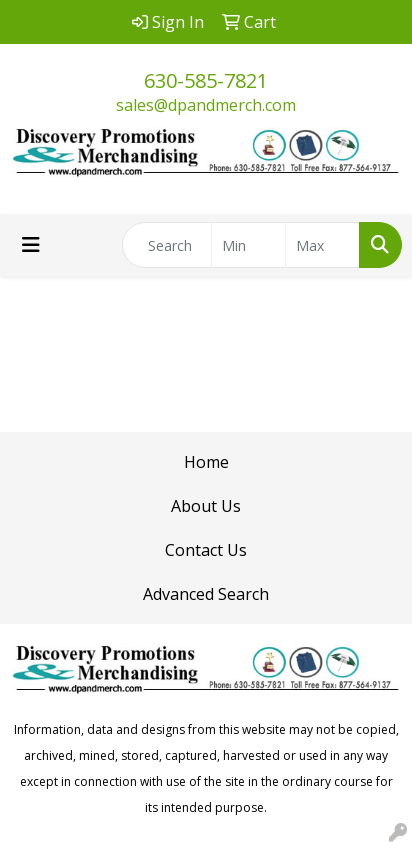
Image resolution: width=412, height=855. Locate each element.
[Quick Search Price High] (322, 245)
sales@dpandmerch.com (206, 105)
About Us (206, 506)
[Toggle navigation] (31, 245)
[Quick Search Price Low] (248, 245)
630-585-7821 (206, 80)
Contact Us (206, 550)
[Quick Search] (167, 245)
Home (206, 462)
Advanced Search (206, 594)
